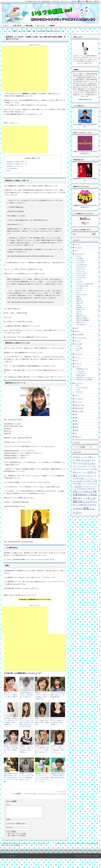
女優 (76, 421)
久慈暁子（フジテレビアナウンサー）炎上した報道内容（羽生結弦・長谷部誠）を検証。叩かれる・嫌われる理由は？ (26, 722)
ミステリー (78, 367)
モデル (76, 395)
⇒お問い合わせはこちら (85, 99)
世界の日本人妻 (79, 408)
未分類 (76, 430)
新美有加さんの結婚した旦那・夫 (16, 162)
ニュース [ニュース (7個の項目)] (86, 479)
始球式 (76, 424)
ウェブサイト (10, 830)
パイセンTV (78, 364)
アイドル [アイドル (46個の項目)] (85, 460)
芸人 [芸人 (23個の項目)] (86, 505)
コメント (8, 805)
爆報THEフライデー (82, 316)
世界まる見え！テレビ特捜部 (84, 379)
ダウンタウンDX (81, 275)
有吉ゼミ (79, 305)
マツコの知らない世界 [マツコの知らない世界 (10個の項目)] (90, 481)
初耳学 (78, 297)
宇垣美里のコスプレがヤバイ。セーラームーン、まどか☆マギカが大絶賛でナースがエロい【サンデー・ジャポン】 (42, 778)
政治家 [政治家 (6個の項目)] (88, 495)
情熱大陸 (79, 299)
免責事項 (52, 26)
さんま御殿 (79, 258)
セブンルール (78, 354)
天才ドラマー (80, 392)
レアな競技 (79, 348)
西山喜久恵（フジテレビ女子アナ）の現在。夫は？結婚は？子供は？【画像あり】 (57, 721)
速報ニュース (78, 437)
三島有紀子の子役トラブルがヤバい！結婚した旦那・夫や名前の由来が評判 (77, 846)
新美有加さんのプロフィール (15, 166)
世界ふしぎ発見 (79, 411)
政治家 (76, 427)
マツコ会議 (79, 288)
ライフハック (78, 402)
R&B (78, 385)
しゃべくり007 (80, 262)
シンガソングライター (82, 387)
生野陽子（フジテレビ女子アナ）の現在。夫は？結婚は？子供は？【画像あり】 (42, 721)
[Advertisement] (25, 69)
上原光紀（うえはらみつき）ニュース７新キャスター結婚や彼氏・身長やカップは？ (57, 749)
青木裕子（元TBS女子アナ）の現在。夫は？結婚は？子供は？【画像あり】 (11, 749)
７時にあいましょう (82, 324)
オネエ (76, 328)
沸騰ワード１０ (80, 309)
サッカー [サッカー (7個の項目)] (79, 472)
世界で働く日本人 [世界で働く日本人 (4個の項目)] (83, 489)
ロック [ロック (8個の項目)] (76, 489)
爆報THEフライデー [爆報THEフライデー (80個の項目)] (84, 501)
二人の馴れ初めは (12, 169)
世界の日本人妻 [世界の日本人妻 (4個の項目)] (91, 489)
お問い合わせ (17, 26)
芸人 (76, 433)
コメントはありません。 (52, 794)
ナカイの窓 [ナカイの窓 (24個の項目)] (79, 479)
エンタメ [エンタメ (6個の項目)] (90, 466)
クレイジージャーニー (81, 338)
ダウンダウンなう (81, 277)
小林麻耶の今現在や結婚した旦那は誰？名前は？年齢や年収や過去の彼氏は (57, 777)
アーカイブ (76, 447)
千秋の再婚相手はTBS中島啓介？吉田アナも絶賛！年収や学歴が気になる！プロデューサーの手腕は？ (11, 778)
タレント (77, 357)
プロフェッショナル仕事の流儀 (85, 284)
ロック (78, 390)
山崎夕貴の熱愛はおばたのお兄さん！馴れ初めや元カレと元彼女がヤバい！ (26, 696)
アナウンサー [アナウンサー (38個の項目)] (89, 463)
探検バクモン (80, 301)
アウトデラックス (81, 267)
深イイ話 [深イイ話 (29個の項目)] (91, 498)
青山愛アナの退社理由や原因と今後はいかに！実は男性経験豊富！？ (57, 695)
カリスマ (77, 331)
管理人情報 (29, 26)
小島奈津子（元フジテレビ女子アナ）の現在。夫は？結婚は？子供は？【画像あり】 (26, 749)
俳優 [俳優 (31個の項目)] (95, 491)
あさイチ (79, 256)
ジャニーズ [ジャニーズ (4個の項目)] (84, 472)
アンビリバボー (80, 371)
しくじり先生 (80, 260)
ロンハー (79, 292)
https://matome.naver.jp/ (15, 420)
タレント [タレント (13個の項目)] (90, 476)
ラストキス (79, 290)
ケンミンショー (80, 271)
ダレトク (79, 279)
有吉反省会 (79, 307)
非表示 (38, 158)
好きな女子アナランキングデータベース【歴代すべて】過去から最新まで (11, 695)
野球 (78, 350)
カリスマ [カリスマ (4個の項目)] (86, 469)
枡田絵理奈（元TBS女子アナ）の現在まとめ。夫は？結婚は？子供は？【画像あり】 (11, 721)
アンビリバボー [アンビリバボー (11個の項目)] (82, 466)
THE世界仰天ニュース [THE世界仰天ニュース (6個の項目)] (79, 457)
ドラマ (76, 360)
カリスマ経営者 (79, 334)
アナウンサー (63, 791)
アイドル (77, 244)
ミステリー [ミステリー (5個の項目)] (84, 484)
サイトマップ (41, 26)
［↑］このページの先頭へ (9, 858)
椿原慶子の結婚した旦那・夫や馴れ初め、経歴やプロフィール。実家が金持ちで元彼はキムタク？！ (42, 750)
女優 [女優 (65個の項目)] (75, 494)
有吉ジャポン (80, 303)
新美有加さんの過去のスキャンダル (17, 164)
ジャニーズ (78, 341)
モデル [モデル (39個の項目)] (78, 486)
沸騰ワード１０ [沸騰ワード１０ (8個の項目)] (82, 498)
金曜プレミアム (80, 322)
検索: (74, 234)
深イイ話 (79, 311)
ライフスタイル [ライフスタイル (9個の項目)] (87, 486)
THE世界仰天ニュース (82, 369)
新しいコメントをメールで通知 (17, 836)
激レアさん (79, 314)
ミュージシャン (79, 383)
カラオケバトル (80, 269)
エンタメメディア (80, 254)
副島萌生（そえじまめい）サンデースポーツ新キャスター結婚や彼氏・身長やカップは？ (26, 777)
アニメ (76, 251)
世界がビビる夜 (80, 375)
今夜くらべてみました (82, 294)
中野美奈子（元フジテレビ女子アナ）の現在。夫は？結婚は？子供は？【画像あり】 (42, 696)
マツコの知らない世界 (82, 286)
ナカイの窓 (79, 282)
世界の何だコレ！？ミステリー (85, 377)
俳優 (76, 414)
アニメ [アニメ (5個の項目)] (75, 466)
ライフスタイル (79, 399)
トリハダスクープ (81, 373)
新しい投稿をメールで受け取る (17, 838)
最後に (9, 171)
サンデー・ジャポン (82, 273)
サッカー (79, 346)
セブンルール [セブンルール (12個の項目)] (82, 476)
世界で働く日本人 (80, 405)
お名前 (8, 822)
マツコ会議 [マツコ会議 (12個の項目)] (77, 484)
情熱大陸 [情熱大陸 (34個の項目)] (82, 495)
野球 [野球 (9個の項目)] (80, 513)
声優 (76, 418)
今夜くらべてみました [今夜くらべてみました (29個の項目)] (83, 491)
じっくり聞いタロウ (82, 264)
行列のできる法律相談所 (83, 320)
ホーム (7, 26)
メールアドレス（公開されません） (16, 826)
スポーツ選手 (78, 344)
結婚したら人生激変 (82, 318)
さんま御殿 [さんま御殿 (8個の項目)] (88, 457)
